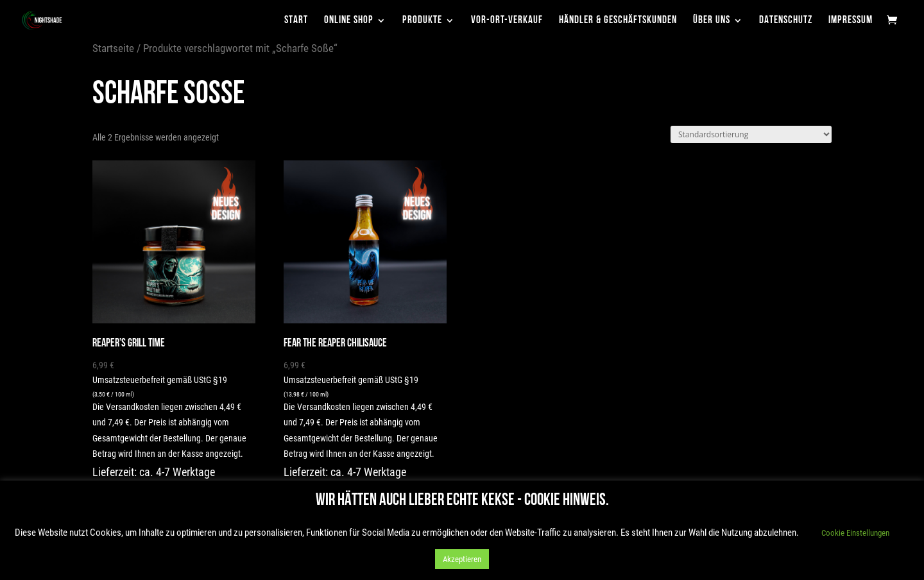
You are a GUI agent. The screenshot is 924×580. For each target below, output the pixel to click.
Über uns (712, 21)
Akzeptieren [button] (462, 559)
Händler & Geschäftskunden (618, 21)
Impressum (851, 21)
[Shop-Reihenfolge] (751, 134)
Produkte (422, 21)
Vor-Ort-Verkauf (507, 21)
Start (296, 21)
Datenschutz (786, 21)
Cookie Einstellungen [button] (855, 533)
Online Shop (349, 21)
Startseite (113, 48)
